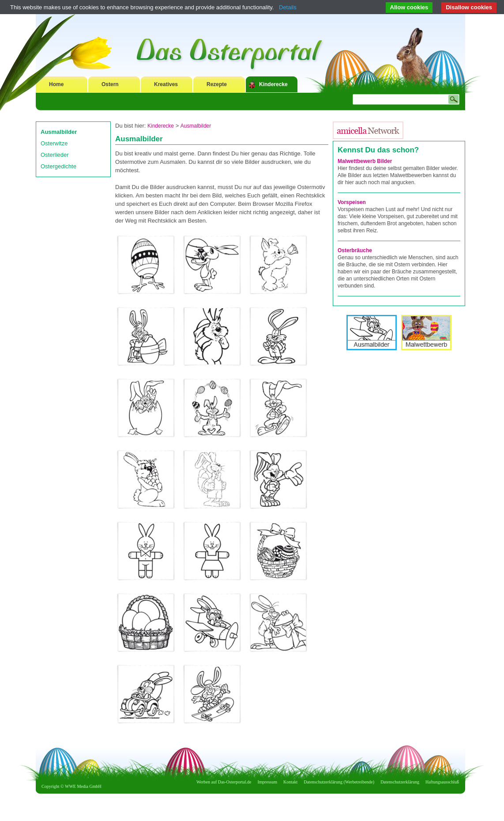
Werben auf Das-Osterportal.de (224, 782)
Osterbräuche (355, 250)
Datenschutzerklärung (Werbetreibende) (339, 782)
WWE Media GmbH (83, 786)
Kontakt (290, 782)
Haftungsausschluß (442, 782)
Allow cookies (409, 7)
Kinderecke (273, 84)
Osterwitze (54, 143)
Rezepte (217, 84)
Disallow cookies (469, 7)
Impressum (267, 782)
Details (288, 7)
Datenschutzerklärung (400, 782)
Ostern (110, 84)
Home (56, 84)
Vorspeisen (352, 202)
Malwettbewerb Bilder (365, 161)
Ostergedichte (58, 166)
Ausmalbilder (59, 132)
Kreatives (166, 84)
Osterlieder (55, 155)
